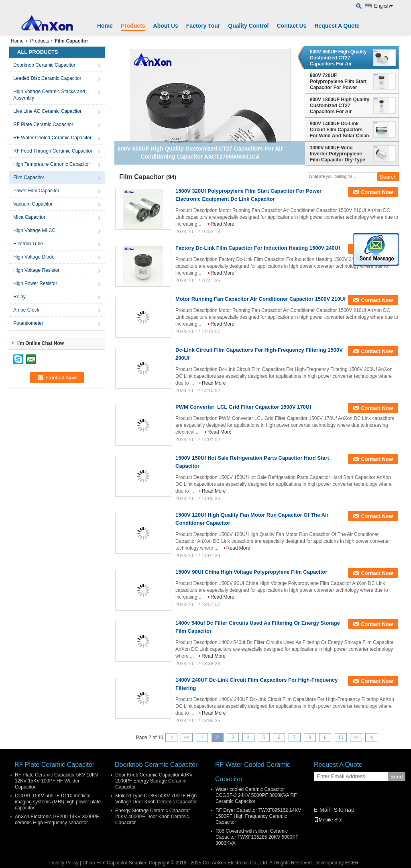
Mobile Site (328, 820)
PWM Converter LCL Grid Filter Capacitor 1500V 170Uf (243, 407)
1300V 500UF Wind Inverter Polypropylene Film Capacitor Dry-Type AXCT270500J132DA (338, 154)
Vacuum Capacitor (33, 204)
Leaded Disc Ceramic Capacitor (47, 78)
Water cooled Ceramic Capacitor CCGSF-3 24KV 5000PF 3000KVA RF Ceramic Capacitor (256, 795)
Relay (19, 297)
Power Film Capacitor (36, 191)
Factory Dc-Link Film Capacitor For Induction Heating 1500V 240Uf (258, 248)
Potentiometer (28, 323)
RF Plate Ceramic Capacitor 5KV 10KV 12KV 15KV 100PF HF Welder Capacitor (57, 781)
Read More (222, 224)
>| (371, 738)
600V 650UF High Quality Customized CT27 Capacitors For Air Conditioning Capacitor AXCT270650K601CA (338, 58)
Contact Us (291, 26)
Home (105, 26)
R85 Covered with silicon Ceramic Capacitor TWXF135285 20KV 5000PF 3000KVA (257, 837)
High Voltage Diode (34, 257)
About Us (166, 26)
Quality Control (248, 26)
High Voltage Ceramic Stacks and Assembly (49, 95)
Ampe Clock (26, 310)
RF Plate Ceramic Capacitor (43, 124)
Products (133, 26)
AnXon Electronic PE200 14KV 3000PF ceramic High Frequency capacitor (57, 820)
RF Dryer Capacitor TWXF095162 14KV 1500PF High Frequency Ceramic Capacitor (258, 816)
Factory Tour (203, 26)
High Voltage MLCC (34, 230)
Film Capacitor (29, 177)
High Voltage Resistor (36, 270)
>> (356, 738)
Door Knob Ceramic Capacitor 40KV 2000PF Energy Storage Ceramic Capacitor (154, 781)
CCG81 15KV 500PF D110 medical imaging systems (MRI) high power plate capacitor (58, 802)
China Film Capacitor (105, 863)
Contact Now (377, 192)
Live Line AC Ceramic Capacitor (47, 111)
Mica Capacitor (29, 217)
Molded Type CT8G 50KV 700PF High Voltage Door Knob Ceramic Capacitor (156, 799)
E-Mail (322, 810)
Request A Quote (337, 26)
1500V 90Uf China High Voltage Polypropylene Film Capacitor (251, 572)
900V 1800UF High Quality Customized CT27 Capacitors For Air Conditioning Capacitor (340, 106)
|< (171, 738)
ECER (352, 863)
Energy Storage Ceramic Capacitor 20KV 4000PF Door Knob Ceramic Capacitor (153, 817)
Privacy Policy (64, 863)
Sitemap (344, 810)
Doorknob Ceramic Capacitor (44, 65)
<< (187, 738)
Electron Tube (28, 244)
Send (396, 777)
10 (341, 738)
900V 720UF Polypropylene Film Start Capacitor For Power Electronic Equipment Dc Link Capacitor (338, 82)
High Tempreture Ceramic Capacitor (52, 164)
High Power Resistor (35, 283)
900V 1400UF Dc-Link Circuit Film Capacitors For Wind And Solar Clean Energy (339, 130)
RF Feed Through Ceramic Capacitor (53, 151)
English (384, 6)
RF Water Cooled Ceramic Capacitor (52, 138)
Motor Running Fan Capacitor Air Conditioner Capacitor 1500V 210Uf (260, 299)
